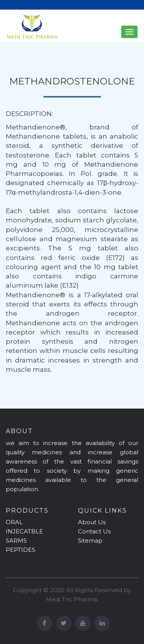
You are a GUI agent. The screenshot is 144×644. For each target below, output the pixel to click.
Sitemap (90, 541)
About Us (92, 522)
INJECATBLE (24, 531)
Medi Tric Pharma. (72, 599)
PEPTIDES (21, 550)
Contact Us (94, 531)
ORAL (14, 522)
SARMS (16, 541)
